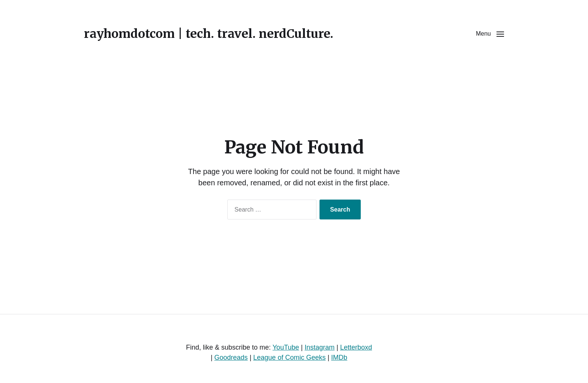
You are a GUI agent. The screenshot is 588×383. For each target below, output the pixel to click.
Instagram (319, 347)
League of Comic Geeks (289, 357)
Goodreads (231, 357)
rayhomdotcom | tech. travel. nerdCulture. (209, 34)
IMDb (339, 357)
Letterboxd (356, 347)
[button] (490, 34)
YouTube (286, 347)
